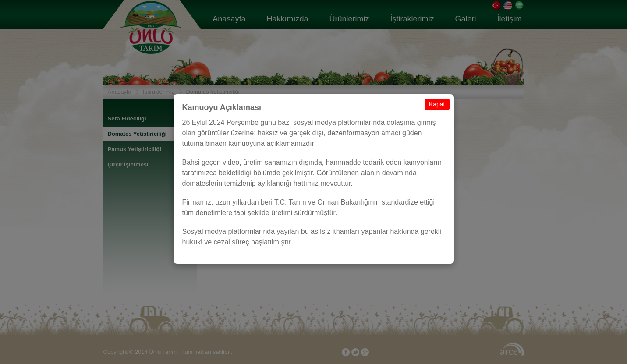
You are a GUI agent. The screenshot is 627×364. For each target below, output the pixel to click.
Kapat (437, 104)
